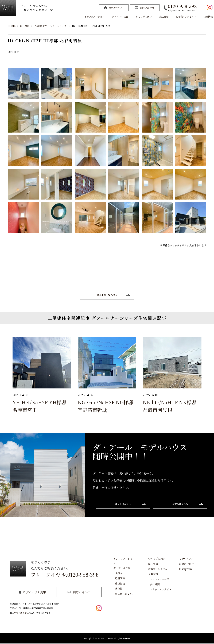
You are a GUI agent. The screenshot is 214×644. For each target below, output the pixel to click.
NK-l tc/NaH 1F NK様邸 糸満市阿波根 (170, 406)
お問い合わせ (145, 7)
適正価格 (120, 584)
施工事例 (25, 26)
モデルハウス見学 (32, 592)
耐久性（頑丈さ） (125, 594)
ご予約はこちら (181, 504)
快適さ (119, 574)
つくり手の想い (144, 17)
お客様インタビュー (186, 17)
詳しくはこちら (122, 504)
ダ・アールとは (122, 569)
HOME (12, 26)
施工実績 (164, 17)
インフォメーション (94, 17)
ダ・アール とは (120, 17)
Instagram (185, 569)
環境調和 (120, 579)
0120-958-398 (182, 6)
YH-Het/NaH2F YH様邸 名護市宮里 (39, 406)
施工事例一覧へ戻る (107, 295)
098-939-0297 (21, 613)
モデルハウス (114, 7)
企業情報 (208, 17)
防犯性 (119, 589)
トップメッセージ (159, 580)
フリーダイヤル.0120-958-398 (65, 575)
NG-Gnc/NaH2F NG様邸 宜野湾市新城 (105, 406)
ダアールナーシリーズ (54, 26)
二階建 (38, 26)
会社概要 (155, 585)
